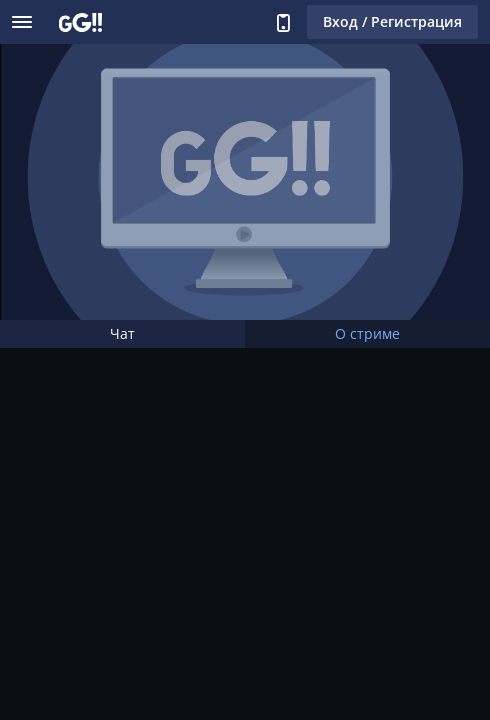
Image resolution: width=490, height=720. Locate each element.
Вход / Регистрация (392, 21)
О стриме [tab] (367, 333)
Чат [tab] (122, 333)
